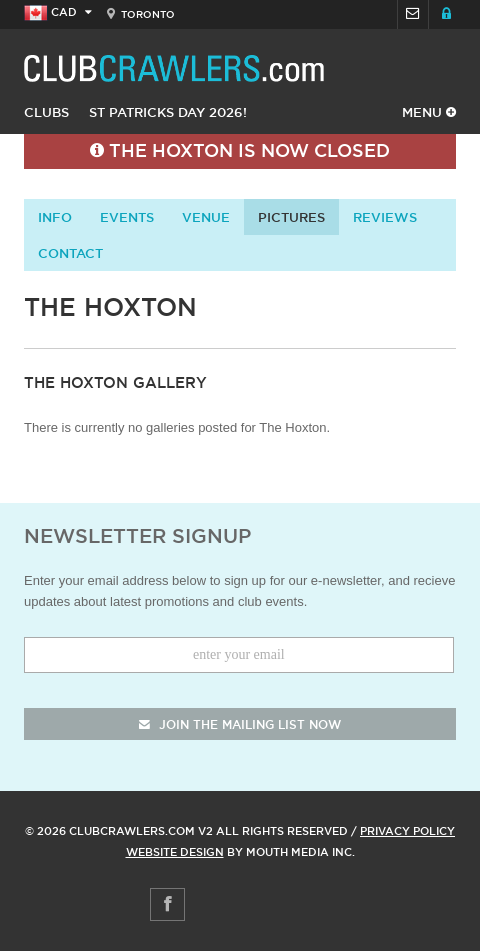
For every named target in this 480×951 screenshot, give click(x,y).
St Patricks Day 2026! (168, 112)
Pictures (291, 217)
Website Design (175, 852)
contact (70, 253)
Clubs (46, 112)
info (55, 217)
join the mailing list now (240, 724)
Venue (206, 217)
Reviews (385, 217)
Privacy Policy (407, 831)
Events (127, 217)
